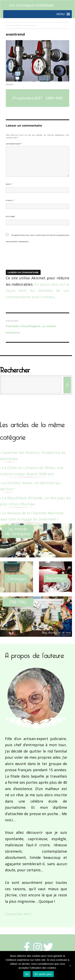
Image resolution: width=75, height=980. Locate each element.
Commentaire (14, 144)
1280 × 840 (54, 98)
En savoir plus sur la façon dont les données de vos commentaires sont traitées (37, 291)
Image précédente (13, 25)
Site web (10, 217)
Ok (27, 974)
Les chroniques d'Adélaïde (31, 5)
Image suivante (30, 25)
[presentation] (33, 259)
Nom (9, 184)
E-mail (10, 200)
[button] (61, 14)
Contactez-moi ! (18, 914)
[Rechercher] (67, 385)
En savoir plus (43, 974)
